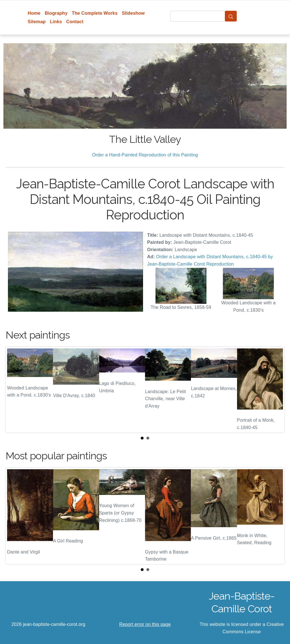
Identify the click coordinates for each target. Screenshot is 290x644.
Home (34, 13)
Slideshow (133, 13)
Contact (75, 22)
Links (56, 22)
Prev (14, 390)
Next (276, 390)
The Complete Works (95, 13)
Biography (56, 13)
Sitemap (37, 22)
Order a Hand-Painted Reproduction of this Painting (145, 155)
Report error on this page (145, 624)
